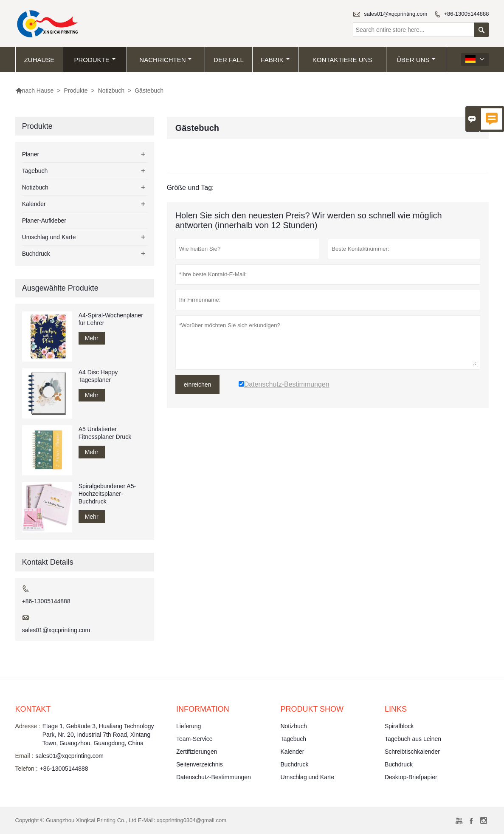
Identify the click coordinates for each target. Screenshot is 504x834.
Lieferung (189, 726)
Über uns (416, 60)
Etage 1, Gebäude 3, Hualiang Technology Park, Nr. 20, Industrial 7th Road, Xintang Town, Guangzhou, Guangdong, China (98, 735)
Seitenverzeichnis (200, 764)
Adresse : (28, 726)
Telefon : (27, 769)
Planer (31, 154)
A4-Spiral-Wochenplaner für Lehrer (111, 319)
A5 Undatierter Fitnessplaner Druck (105, 433)
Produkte (95, 60)
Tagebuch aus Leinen (413, 739)
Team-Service (194, 739)
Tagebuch (35, 171)
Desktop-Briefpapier (411, 777)
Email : (24, 756)
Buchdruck (36, 254)
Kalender (34, 204)
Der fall (229, 60)
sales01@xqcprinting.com (396, 14)
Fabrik (275, 60)
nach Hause (35, 90)
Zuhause (39, 60)
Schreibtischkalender (412, 752)
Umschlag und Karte (49, 237)
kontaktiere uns (342, 60)
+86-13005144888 (466, 14)
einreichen (198, 384)
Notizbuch (111, 90)
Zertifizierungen (197, 752)
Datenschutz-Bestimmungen (214, 777)
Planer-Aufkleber (44, 221)
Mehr (92, 338)
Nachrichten (166, 60)
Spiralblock (399, 726)
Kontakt (33, 709)
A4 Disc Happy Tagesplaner (98, 376)
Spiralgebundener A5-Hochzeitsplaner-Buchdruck (107, 494)
